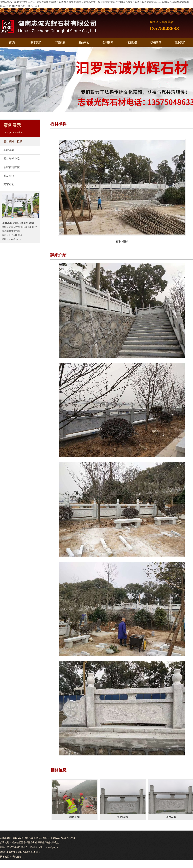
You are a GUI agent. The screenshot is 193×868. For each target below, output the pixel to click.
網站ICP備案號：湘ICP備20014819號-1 (20, 852)
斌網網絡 (16, 857)
